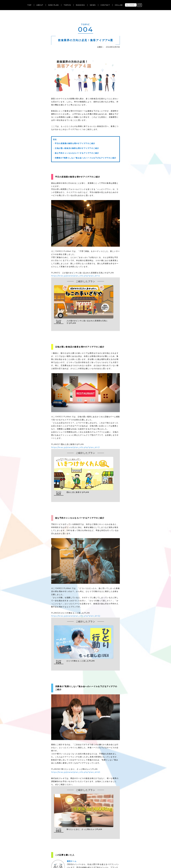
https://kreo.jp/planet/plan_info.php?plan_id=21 (76, 434)
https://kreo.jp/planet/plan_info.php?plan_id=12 (76, 276)
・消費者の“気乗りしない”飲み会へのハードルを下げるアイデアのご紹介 (85, 158)
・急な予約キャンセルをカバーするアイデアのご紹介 (76, 153)
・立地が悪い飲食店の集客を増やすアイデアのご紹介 (76, 148)
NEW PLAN (53, 5)
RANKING (80, 5)
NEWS (93, 5)
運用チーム (72, 800)
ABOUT (40, 5)
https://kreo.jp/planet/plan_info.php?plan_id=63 (76, 727)
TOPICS (67, 5)
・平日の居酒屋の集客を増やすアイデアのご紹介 (74, 143)
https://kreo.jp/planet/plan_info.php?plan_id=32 (76, 586)
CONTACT (105, 5)
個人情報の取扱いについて (79, 855)
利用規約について (58, 855)
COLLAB (119, 5)
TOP (29, 5)
